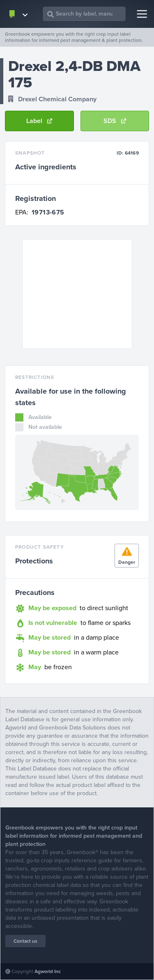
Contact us (25, 941)
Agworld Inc (48, 971)
